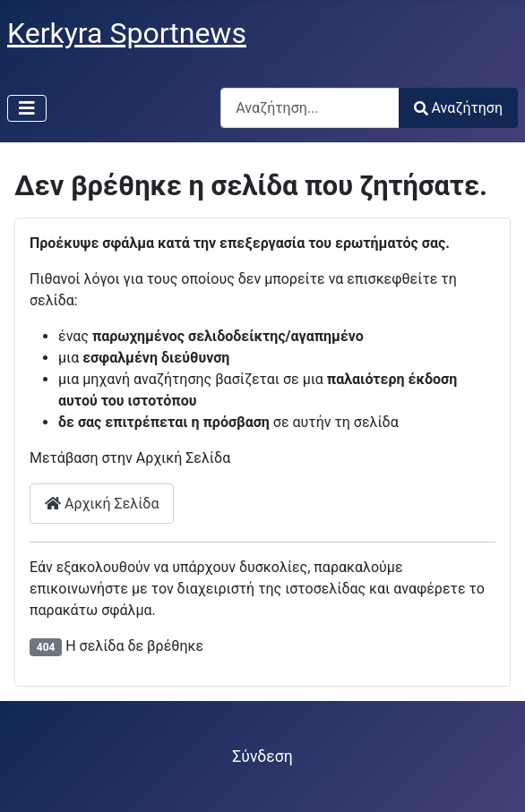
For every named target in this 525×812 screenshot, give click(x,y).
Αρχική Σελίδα (102, 504)
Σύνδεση (262, 756)
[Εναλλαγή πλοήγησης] (27, 108)
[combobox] (310, 108)
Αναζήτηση (458, 108)
